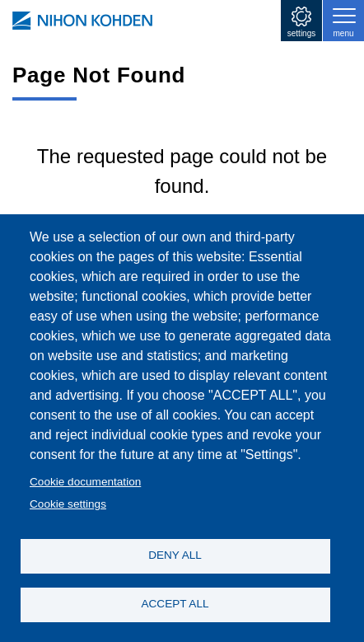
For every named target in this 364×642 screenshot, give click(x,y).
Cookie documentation (85, 482)
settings (301, 33)
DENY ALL (175, 555)
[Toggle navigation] (343, 21)
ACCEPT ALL (175, 604)
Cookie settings (68, 504)
